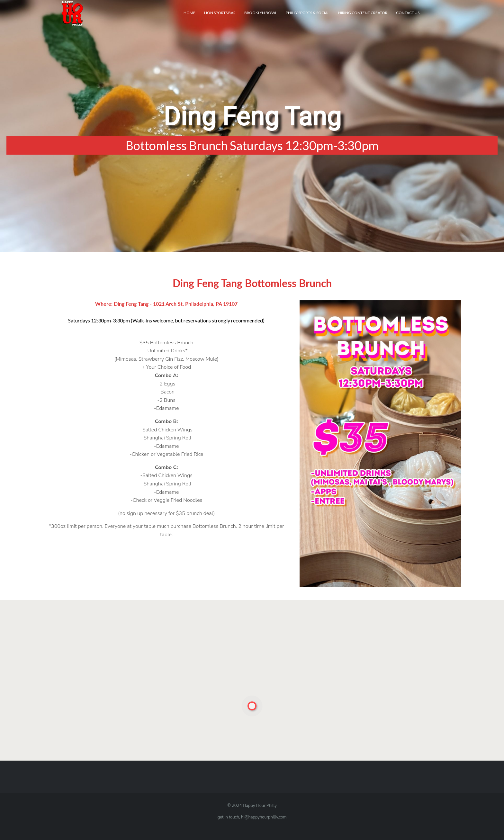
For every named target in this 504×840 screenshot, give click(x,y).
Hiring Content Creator (363, 13)
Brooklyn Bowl (261, 13)
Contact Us (408, 13)
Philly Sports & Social (308, 13)
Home (189, 13)
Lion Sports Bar (220, 13)
